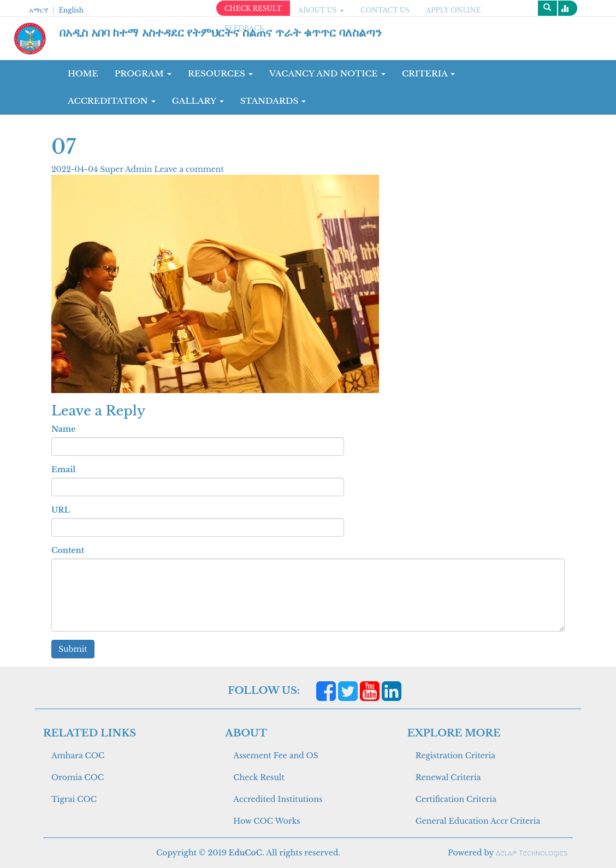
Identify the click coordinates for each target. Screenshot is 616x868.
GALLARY (198, 101)
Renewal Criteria (448, 777)
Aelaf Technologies (532, 853)
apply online (454, 10)
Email (63, 469)
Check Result (259, 777)
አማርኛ (39, 10)
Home (83, 73)
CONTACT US (385, 10)
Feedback (244, 28)
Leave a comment (189, 169)
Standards (273, 101)
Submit (73, 649)
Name (63, 429)
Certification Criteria (456, 799)
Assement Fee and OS (276, 756)
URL (61, 510)
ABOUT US (321, 10)
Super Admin (127, 169)
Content (68, 550)
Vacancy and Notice (327, 73)
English (71, 10)
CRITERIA (429, 73)
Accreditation (112, 101)
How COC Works (266, 821)
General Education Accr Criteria (478, 821)
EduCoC (245, 853)
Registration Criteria (455, 756)
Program (143, 73)
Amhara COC (78, 756)
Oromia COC (78, 777)
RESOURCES (220, 73)
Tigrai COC (74, 799)
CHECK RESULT (253, 8)
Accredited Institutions (278, 799)
